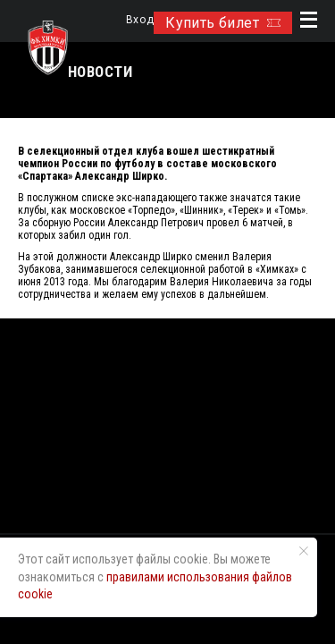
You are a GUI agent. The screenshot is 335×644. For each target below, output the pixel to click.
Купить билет (223, 23)
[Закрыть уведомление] (304, 551)
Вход (140, 20)
